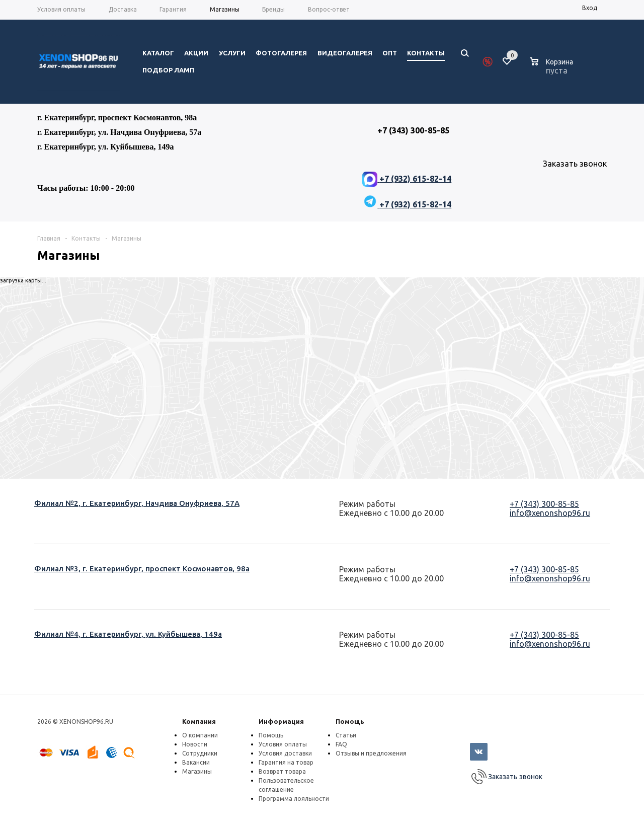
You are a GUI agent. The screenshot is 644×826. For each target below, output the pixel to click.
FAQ (341, 744)
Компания (199, 721)
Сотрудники (200, 753)
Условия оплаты (283, 744)
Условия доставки (285, 753)
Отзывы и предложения (371, 753)
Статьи (346, 735)
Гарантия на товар (286, 762)
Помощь (350, 721)
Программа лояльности (294, 799)
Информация (281, 721)
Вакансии (196, 762)
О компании (200, 735)
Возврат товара (282, 771)
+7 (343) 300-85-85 (544, 504)
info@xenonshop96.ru (550, 513)
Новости (195, 744)
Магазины (197, 771)
